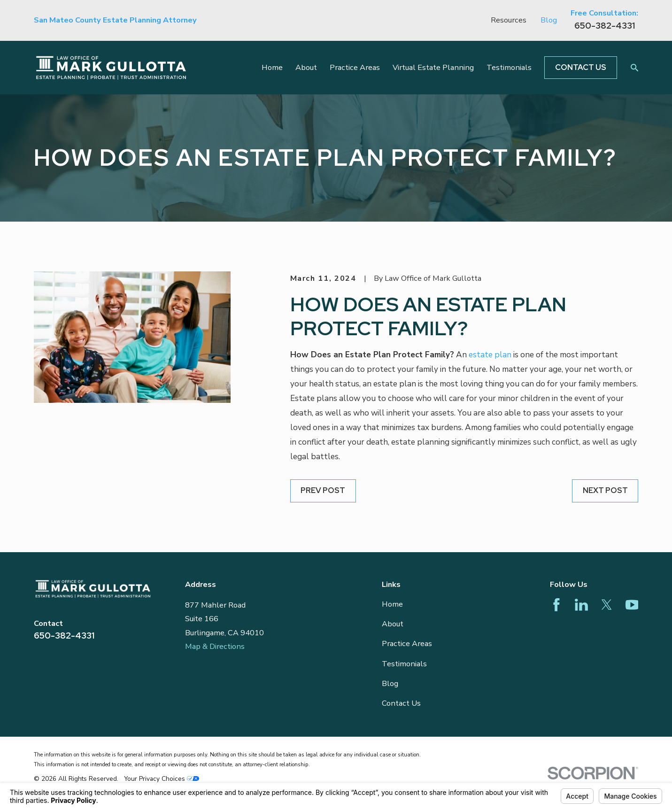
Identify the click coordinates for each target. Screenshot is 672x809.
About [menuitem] (306, 67)
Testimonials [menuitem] (509, 67)
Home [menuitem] (272, 67)
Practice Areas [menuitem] (355, 67)
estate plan (490, 355)
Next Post (605, 490)
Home (392, 604)
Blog (549, 20)
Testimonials (404, 664)
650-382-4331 (605, 26)
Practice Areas (407, 643)
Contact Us (581, 67)
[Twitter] (607, 605)
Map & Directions (215, 646)
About (393, 624)
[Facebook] (556, 605)
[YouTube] (632, 605)
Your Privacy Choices (162, 779)
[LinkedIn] (581, 605)
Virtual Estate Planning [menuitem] (433, 67)
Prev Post (323, 490)
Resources (509, 20)
